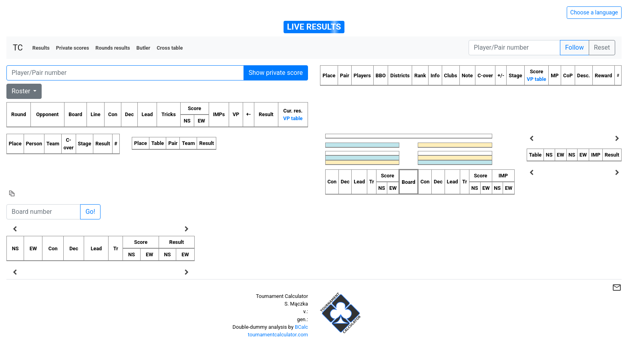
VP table (293, 118)
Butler (144, 48)
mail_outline (617, 288)
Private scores (73, 48)
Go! (90, 212)
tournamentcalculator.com (278, 335)
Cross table (170, 48)
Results (41, 48)
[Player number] (514, 48)
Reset (602, 47)
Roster (22, 91)
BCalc (301, 327)
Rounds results (113, 48)
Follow (575, 47)
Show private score (276, 73)
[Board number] (43, 212)
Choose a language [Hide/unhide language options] (594, 12)
